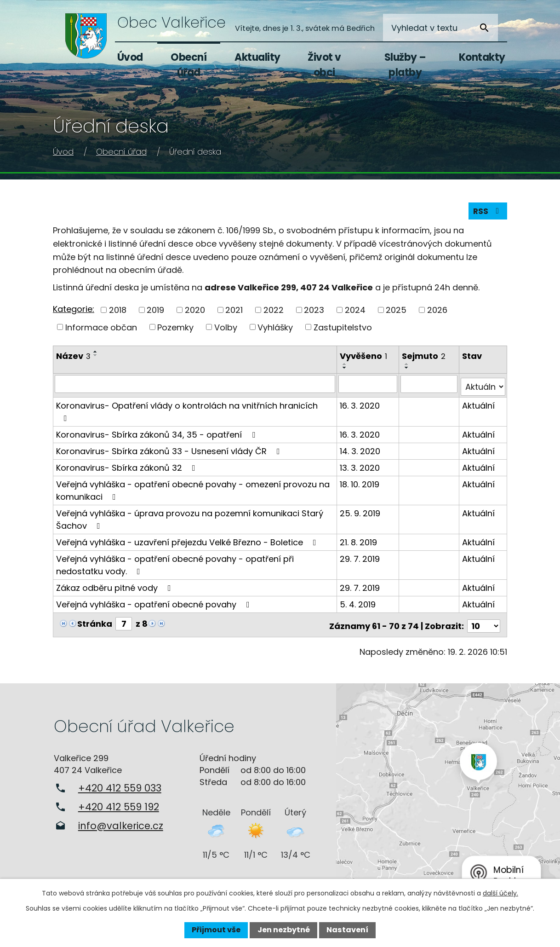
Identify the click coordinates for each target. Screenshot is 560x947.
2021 (234, 312)
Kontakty (482, 57)
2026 (437, 312)
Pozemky (175, 329)
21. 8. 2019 (359, 541)
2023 (314, 312)
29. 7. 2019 (360, 558)
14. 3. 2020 (360, 450)
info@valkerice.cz (121, 823)
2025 (396, 312)
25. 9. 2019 (360, 512)
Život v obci (324, 65)
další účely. (500, 893)
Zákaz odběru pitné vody (115, 587)
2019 (155, 312)
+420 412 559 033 (120, 785)
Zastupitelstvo (343, 329)
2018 (118, 312)
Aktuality (257, 57)
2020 (195, 312)
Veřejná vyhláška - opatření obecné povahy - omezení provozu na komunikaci (193, 490)
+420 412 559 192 (119, 804)
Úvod (130, 57)
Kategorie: (74, 311)
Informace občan (101, 329)
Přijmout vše (216, 930)
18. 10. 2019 (360, 483)
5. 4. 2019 (358, 603)
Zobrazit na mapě (448, 788)
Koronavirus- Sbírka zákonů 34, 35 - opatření (157, 434)
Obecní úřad (189, 65)
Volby (226, 329)
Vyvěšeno (364, 358)
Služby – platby (405, 65)
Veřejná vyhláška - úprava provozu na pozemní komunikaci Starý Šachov (190, 519)
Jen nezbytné (284, 930)
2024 (355, 312)
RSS (487, 213)
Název (73, 358)
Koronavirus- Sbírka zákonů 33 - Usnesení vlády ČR (170, 450)
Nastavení (347, 930)
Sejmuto (424, 358)
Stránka (95, 623)
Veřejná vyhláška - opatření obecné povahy (155, 603)
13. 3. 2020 (360, 467)
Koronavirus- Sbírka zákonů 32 (128, 467)
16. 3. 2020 (360, 405)
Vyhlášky (275, 329)
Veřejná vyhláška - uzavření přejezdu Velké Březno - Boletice (188, 541)
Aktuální (478, 405)
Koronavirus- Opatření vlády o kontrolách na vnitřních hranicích (187, 410)
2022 (274, 312)
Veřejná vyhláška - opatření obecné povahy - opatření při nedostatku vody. (175, 564)
